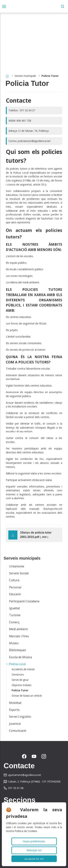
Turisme (15, 615)
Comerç (14, 622)
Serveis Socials (19, 573)
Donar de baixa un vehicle (27, 696)
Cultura (14, 580)
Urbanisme (17, 566)
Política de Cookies (26, 831)
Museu (14, 643)
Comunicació (18, 731)
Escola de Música (20, 657)
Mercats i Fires (19, 636)
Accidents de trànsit (23, 669)
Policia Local (17, 664)
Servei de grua (20, 680)
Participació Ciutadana (24, 601)
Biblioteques (18, 650)
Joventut (15, 724)
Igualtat (14, 608)
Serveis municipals (25, 76)
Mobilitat (15, 703)
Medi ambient (18, 629)
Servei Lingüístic (20, 717)
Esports (14, 710)
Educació (15, 594)
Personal (15, 587)
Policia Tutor (20, 690)
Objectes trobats (21, 685)
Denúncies (18, 674)
